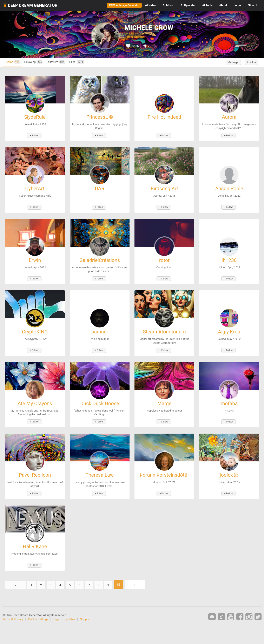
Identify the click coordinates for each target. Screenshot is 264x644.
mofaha (229, 398)
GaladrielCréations (100, 258)
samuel (100, 328)
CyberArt (35, 187)
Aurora (229, 117)
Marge (164, 398)
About (223, 5)
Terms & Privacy (13, 610)
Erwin (35, 258)
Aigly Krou (229, 328)
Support (85, 610)
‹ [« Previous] (16, 575)
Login (237, 5)
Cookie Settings (38, 610)
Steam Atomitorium (164, 328)
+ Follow (249, 62)
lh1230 (229, 258)
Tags (56, 610)
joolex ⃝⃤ (229, 468)
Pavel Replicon (35, 468)
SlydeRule (35, 117)
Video (150, 5)
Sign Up (253, 5)
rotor (164, 258)
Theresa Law (100, 468)
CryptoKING (35, 328)
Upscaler (188, 5)
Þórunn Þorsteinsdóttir (164, 468)
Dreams (14, 62)
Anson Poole (229, 187)
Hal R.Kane (35, 538)
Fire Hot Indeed (164, 117)
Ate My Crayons (35, 398)
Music (168, 5)
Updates (70, 610)
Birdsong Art (164, 187)
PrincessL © (100, 117)
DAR (100, 187)
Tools (207, 5)
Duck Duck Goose (100, 398)
